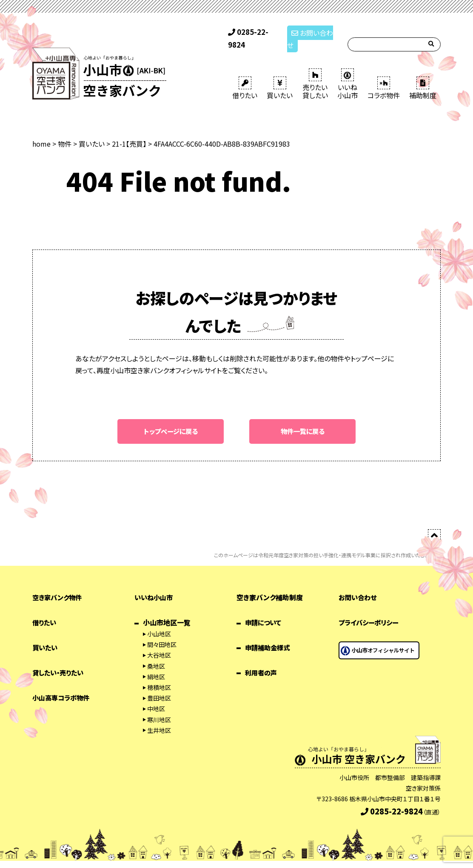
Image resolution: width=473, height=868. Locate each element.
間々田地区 (162, 633)
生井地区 (159, 719)
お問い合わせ (312, 33)
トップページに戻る (171, 420)
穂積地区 (159, 676)
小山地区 (159, 622)
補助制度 (423, 77)
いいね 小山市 (348, 72)
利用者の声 (262, 661)
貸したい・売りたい (60, 661)
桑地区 (156, 655)
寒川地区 (159, 708)
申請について (264, 611)
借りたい (245, 77)
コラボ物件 (384, 77)
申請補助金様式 (269, 636)
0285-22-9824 (254, 33)
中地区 (156, 698)
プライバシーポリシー (370, 611)
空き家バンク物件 (59, 586)
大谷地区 (159, 644)
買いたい (280, 77)
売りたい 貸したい (315, 72)
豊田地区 (159, 686)
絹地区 (156, 665)
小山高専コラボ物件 (63, 686)
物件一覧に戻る (302, 420)
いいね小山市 (155, 586)
